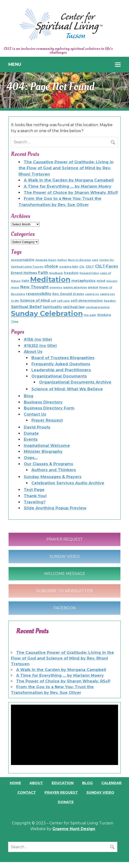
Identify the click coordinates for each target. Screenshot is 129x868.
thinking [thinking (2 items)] (104, 315)
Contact (27, 792)
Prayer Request (47, 420)
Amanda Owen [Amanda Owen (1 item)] (46, 260)
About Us (33, 352)
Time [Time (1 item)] (15, 322)
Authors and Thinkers (54, 470)
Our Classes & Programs (48, 464)
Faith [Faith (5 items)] (43, 273)
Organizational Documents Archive (75, 382)
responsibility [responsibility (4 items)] (39, 294)
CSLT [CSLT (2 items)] (90, 266)
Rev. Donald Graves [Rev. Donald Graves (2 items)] (68, 294)
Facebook (65, 608)
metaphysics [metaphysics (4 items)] (84, 281)
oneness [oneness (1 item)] (56, 287)
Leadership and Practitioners (61, 370)
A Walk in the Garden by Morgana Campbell (69, 180)
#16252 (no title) (40, 346)
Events (31, 439)
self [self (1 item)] (53, 301)
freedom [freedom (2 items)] (71, 273)
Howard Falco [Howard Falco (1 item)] (89, 273)
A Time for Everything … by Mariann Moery (68, 186)
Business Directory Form (49, 408)
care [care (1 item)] (95, 260)
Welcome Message (65, 574)
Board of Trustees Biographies (63, 358)
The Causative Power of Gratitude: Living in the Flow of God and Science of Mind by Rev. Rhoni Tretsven (66, 168)
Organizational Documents (59, 376)
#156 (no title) (38, 339)
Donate (31, 433)
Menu (15, 64)
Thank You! (35, 496)
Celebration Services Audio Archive (68, 483)
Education (63, 783)
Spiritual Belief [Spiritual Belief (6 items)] (26, 307)
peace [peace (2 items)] (93, 287)
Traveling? (35, 502)
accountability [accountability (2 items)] (23, 260)
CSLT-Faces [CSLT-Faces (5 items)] (107, 266)
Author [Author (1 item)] (62, 260)
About (36, 783)
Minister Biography (43, 452)
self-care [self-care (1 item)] (63, 301)
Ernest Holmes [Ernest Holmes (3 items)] (24, 273)
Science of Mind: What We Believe (67, 389)
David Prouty (37, 427)
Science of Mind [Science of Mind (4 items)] (35, 300)
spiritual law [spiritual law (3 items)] (74, 307)
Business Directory (43, 402)
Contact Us (35, 414)
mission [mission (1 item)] (112, 281)
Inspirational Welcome (47, 446)
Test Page (34, 490)
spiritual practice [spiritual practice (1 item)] (98, 307)
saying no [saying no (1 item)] (92, 294)
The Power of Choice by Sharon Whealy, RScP (71, 193)
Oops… (31, 458)
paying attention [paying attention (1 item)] (75, 287)
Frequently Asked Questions (61, 364)
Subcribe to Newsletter (64, 591)
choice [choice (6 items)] (51, 266)
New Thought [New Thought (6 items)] (34, 287)
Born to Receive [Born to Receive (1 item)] (79, 260)
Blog (29, 396)
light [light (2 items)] (25, 281)
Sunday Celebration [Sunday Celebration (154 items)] (47, 313)
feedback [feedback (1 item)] (56, 273)
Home (15, 783)
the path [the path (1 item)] (90, 315)
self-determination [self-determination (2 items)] (87, 301)
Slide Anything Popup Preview (55, 508)
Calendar (112, 783)
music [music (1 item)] (15, 287)
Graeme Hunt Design (74, 829)
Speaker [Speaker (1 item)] (110, 301)
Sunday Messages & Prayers (53, 477)
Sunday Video (65, 556)
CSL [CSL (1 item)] (82, 267)
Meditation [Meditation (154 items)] (50, 279)
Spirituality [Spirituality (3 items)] (52, 307)
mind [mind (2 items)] (101, 281)
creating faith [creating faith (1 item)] (69, 267)
